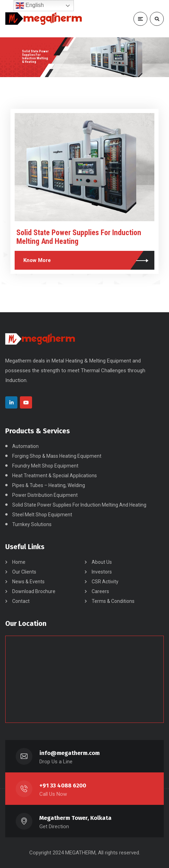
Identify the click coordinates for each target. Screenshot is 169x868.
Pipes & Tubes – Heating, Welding (49, 485)
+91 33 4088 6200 (63, 785)
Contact (21, 601)
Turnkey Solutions (32, 524)
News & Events (28, 582)
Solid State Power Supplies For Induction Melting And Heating (79, 505)
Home (19, 562)
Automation (25, 446)
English (30, 6)
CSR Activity (105, 582)
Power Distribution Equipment (45, 495)
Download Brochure (34, 591)
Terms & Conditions (113, 601)
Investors (102, 572)
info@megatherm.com (70, 753)
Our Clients (24, 572)
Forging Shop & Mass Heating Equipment (57, 456)
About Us (102, 562)
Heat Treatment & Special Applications (55, 476)
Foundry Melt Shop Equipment (45, 466)
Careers (100, 591)
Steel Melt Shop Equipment (42, 515)
